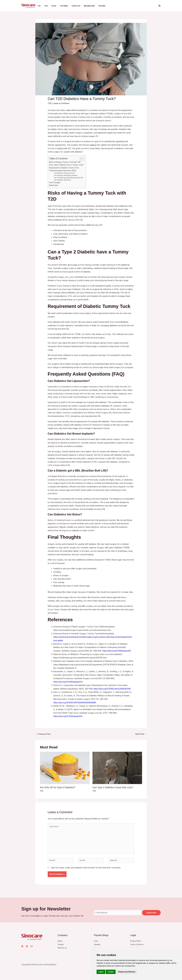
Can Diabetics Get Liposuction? (64, 173)
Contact (61, 944)
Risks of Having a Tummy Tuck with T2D (65, 162)
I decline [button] (111, 972)
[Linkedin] (27, 946)
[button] (160, 6)
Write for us (63, 948)
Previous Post (43, 734)
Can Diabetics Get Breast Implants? (66, 175)
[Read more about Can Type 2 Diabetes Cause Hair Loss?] (117, 768)
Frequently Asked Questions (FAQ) (63, 170)
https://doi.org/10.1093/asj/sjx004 (68, 716)
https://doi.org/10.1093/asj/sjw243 (68, 682)
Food (96, 941)
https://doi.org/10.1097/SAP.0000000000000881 (75, 703)
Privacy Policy (136, 941)
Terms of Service (138, 944)
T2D (50, 103)
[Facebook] (22, 946)
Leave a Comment (61, 103)
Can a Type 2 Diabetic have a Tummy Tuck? (66, 165)
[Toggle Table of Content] (81, 159)
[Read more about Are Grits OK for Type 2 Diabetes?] (65, 768)
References (54, 185)
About (60, 941)
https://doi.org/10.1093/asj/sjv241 (117, 651)
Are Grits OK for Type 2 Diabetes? (58, 787)
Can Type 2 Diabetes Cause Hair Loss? (113, 787)
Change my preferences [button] (127, 972)
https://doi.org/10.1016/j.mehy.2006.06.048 (112, 689)
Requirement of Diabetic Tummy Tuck (64, 168)
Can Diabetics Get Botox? (63, 180)
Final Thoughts (55, 182)
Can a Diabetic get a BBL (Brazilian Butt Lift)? (69, 178)
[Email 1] (32, 946)
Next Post (141, 734)
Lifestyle (97, 944)
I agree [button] (101, 972)
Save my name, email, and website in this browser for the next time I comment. (86, 868)
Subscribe (151, 913)
